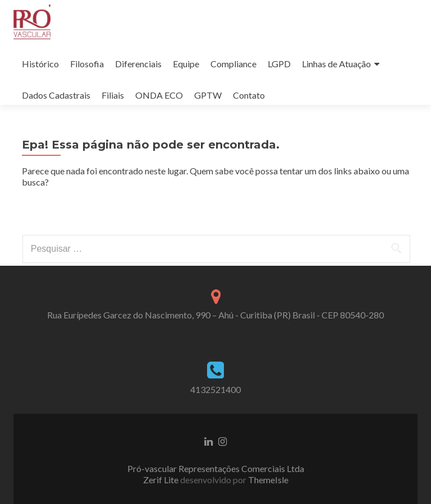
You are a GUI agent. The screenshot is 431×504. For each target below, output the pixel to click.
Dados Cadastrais (56, 95)
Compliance (233, 64)
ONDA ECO (159, 95)
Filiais (113, 95)
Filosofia (87, 64)
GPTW (208, 95)
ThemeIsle (268, 480)
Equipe (186, 64)
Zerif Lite (162, 480)
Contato (249, 95)
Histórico (40, 64)
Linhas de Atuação (336, 64)
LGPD (279, 64)
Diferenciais (138, 64)
